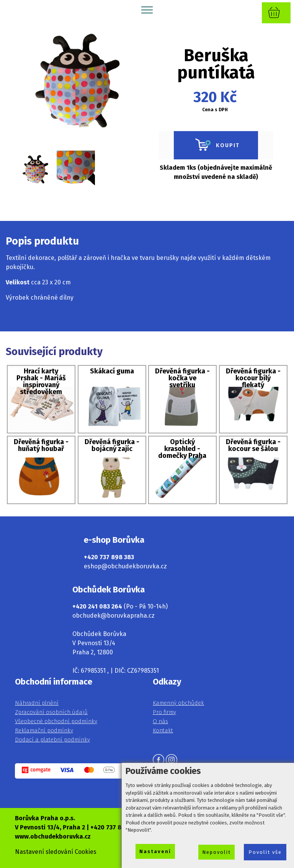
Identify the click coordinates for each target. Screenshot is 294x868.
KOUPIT (216, 145)
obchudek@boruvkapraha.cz (114, 616)
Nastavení (155, 851)
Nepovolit (216, 852)
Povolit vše (265, 852)
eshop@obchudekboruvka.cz (125, 566)
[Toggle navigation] (147, 10)
